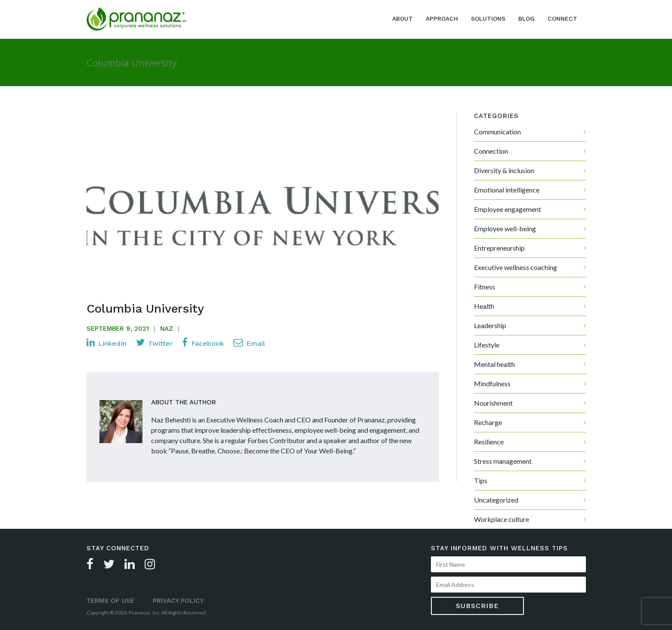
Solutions (488, 19)
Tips (481, 480)
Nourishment (493, 403)
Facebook (203, 343)
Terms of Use (110, 601)
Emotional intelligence (507, 190)
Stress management (503, 461)
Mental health (494, 364)
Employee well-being (505, 228)
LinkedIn (107, 343)
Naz (167, 329)
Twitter (154, 343)
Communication (497, 132)
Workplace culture (502, 519)
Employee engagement (508, 209)
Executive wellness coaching (516, 267)
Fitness (485, 287)
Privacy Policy (178, 601)
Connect (562, 19)
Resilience (489, 442)
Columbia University (145, 309)
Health (484, 306)
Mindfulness (492, 383)
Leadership (490, 325)
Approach (442, 19)
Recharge (488, 422)
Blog (526, 19)
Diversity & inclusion (504, 170)
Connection (491, 151)
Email (249, 343)
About (403, 19)
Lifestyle (487, 345)
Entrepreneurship (499, 248)
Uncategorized (496, 500)
